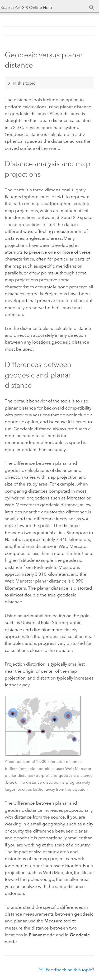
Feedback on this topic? (70, 970)
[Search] (92, 8)
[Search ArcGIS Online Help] (45, 7)
